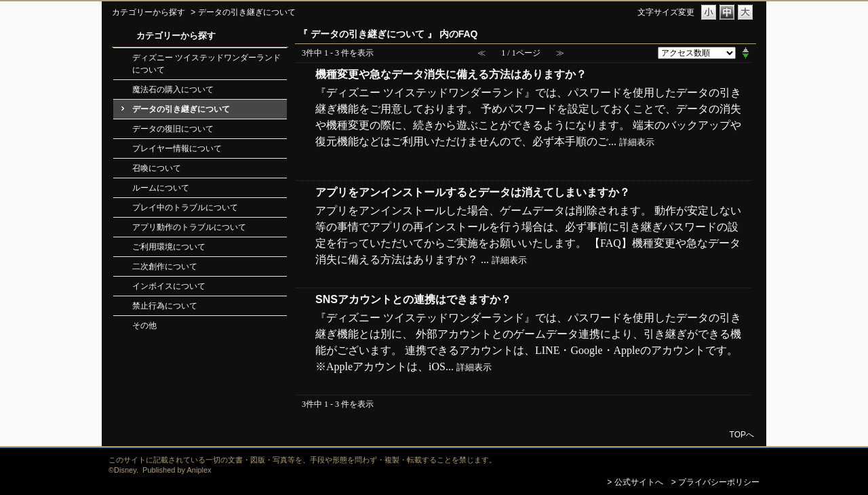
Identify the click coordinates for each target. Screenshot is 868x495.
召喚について (157, 168)
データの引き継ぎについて (181, 109)
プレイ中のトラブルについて (185, 207)
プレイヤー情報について (177, 148)
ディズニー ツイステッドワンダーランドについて (206, 64)
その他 (144, 325)
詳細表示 (637, 142)
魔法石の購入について (173, 90)
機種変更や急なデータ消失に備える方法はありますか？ (451, 74)
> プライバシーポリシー (715, 482)
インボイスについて (169, 286)
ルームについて (161, 188)
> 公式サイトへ (635, 482)
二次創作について (165, 266)
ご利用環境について (169, 247)
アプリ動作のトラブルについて (189, 227)
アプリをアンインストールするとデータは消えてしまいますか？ (473, 192)
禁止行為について (165, 306)
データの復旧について (173, 129)
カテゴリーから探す (149, 12)
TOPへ (742, 434)
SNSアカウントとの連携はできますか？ (413, 299)
